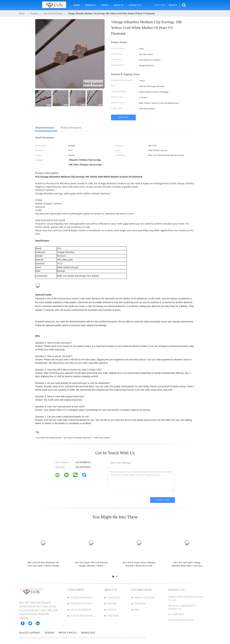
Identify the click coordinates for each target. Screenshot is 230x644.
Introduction (115, 598)
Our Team (113, 616)
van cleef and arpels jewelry (49, 438)
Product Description (71, 128)
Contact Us (135, 5)
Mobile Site (88, 633)
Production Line (145, 598)
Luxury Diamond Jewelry (83, 598)
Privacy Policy (68, 633)
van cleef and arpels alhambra (77, 438)
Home (77, 5)
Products (90, 5)
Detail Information (45, 128)
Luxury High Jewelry (83, 616)
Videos (105, 5)
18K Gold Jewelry (81, 610)
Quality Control (30, 633)
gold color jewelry (102, 438)
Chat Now (160, 5)
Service (112, 610)
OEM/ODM (140, 604)
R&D (137, 610)
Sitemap (49, 633)
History (112, 604)
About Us (118, 5)
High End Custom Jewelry (83, 604)
